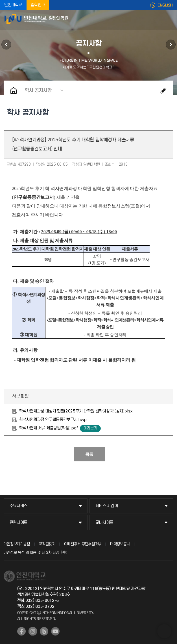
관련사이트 (19, 523)
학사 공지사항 (38, 90)
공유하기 (163, 90)
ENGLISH (165, 5)
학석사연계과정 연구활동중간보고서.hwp (53, 420)
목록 (89, 455)
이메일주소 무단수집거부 (83, 544)
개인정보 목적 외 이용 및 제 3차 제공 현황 (35, 553)
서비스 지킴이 (107, 506)
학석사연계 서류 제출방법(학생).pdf (49, 428)
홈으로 (14, 90)
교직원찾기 (47, 544)
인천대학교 (13, 5)
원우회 (171, 45)
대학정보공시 (120, 544)
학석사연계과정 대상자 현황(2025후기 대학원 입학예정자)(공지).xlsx (76, 411)
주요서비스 (19, 506)
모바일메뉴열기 (170, 20)
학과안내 (6, 45)
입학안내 (38, 5)
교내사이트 (104, 523)
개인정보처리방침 (17, 544)
